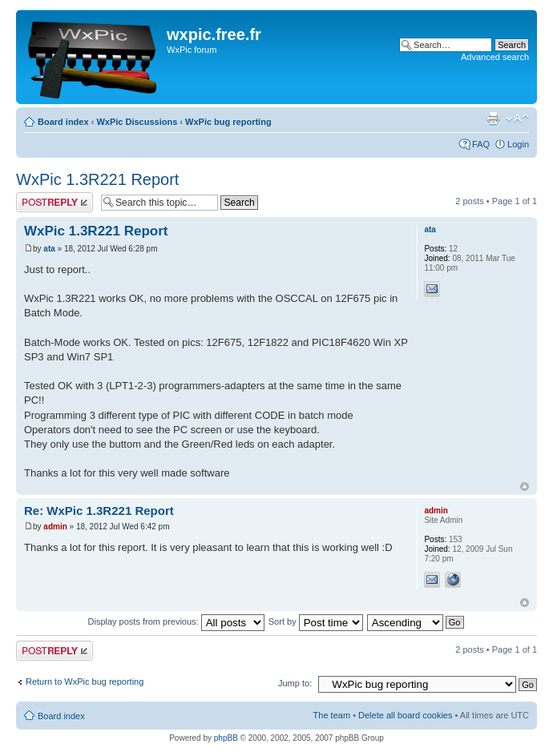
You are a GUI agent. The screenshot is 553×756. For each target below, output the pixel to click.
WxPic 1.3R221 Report (97, 179)
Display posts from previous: (176, 621)
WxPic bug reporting (228, 122)
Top (525, 487)
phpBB (226, 738)
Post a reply (54, 202)
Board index (63, 122)
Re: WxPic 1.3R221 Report (99, 511)
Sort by (316, 621)
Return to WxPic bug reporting (85, 682)
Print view (493, 119)
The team (332, 715)
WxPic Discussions (137, 122)
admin (55, 527)
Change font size (517, 119)
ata (49, 249)
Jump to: (295, 683)
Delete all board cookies (405, 715)
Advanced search (495, 57)
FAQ (481, 144)
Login (518, 144)
